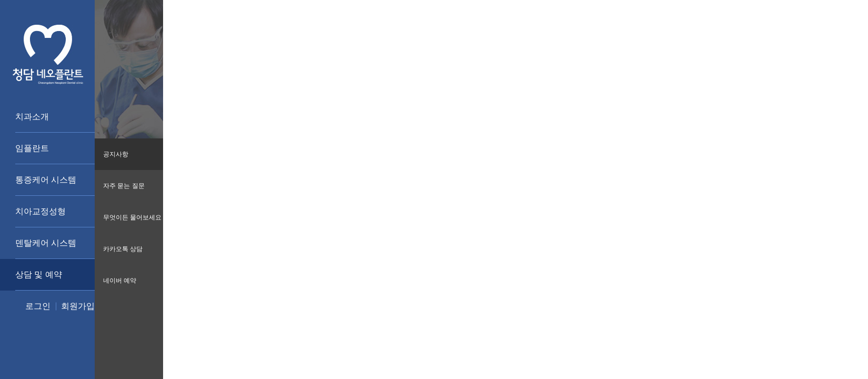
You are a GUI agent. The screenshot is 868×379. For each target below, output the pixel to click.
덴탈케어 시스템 (46, 243)
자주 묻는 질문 (124, 186)
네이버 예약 (120, 281)
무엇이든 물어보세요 (132, 217)
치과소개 (32, 117)
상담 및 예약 (39, 275)
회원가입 (78, 306)
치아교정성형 (41, 211)
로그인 (38, 306)
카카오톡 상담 (123, 249)
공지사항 (116, 154)
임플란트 (32, 148)
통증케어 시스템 (46, 180)
